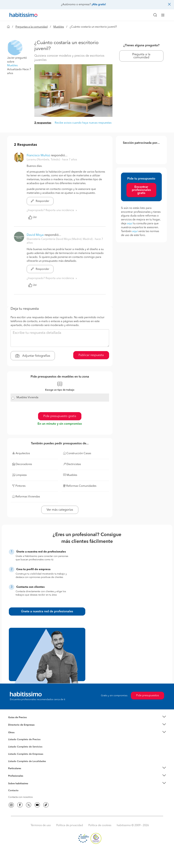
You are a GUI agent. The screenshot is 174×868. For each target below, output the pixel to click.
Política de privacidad (70, 825)
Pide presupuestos (147, 696)
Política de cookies (100, 825)
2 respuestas (43, 123)
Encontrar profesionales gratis (141, 190)
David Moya (35, 235)
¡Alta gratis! (99, 5)
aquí (130, 224)
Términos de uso (41, 825)
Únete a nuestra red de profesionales (47, 611)
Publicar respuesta (91, 355)
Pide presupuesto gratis (60, 416)
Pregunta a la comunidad (141, 56)
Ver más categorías (60, 510)
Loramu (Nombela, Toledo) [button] (44, 160)
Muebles (59, 27)
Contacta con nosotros (20, 797)
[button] (15, 47)
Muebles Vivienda (27, 398)
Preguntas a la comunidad (32, 27)
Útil (32, 217)
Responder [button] (40, 201)
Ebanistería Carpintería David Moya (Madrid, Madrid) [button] (60, 239)
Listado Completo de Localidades (27, 761)
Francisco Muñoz (38, 155)
